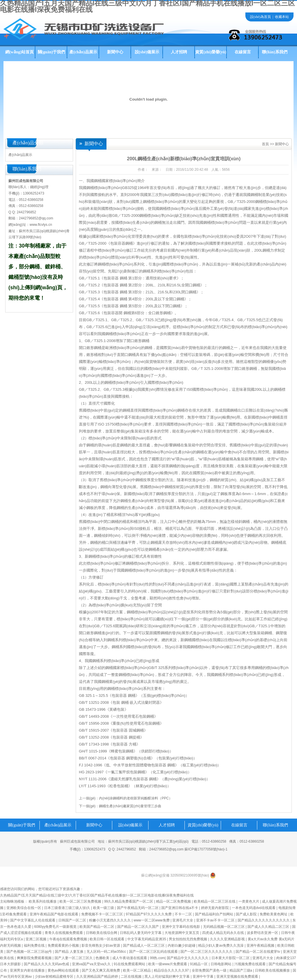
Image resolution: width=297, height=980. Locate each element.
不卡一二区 (184, 914)
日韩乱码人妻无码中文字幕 (141, 933)
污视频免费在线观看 (250, 964)
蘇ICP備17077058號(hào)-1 (206, 849)
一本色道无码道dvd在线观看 (254, 908)
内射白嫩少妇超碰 (182, 946)
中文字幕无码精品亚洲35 (147, 939)
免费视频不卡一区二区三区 (103, 914)
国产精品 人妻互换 (70, 952)
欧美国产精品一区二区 (97, 927)
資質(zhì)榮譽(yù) (211, 52)
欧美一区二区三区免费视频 (81, 901)
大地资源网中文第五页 (182, 933)
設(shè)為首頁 (260, 17)
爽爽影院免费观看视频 (35, 958)
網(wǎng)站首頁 (19, 52)
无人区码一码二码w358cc (107, 952)
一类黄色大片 (249, 901)
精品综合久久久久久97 (172, 970)
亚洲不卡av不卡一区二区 (216, 920)
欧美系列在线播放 (43, 901)
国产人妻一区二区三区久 (74, 958)
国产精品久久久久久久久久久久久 (264, 920)
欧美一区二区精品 (137, 970)
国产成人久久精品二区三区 (269, 927)
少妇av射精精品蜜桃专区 (55, 977)
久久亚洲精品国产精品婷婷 (98, 977)
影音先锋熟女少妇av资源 (101, 946)
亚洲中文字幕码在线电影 (181, 927)
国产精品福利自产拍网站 (214, 914)
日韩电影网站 (221, 964)
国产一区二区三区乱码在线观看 (154, 952)
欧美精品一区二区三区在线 (215, 901)
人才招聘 (179, 52)
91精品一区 (199, 964)
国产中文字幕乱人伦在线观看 (33, 920)
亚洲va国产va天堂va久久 (92, 964)
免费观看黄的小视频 (64, 946)
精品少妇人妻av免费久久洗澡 (221, 946)
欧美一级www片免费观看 (168, 964)
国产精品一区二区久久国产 (138, 927)
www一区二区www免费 (152, 920)
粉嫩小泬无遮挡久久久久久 (110, 920)
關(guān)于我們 (51, 52)
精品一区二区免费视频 (174, 901)
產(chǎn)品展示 (83, 52)
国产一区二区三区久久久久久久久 (207, 952)
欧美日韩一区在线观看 (107, 939)
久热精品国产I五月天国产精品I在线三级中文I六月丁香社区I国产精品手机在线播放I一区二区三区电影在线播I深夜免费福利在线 (97, 895)
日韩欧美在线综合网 (102, 933)
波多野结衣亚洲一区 (263, 933)
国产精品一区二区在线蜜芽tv (258, 952)
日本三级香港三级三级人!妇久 (68, 908)
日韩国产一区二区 (73, 920)
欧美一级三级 (104, 908)
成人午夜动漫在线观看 (130, 958)
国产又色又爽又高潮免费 (101, 970)
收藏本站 (282, 17)
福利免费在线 (35, 946)
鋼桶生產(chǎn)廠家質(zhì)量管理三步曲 (130, 806)
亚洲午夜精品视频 (261, 946)
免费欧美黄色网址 (274, 914)
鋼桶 (90, 445)
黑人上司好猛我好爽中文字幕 (167, 977)
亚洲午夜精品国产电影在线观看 (54, 914)
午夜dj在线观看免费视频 (69, 939)
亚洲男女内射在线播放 (28, 970)
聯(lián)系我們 (275, 52)
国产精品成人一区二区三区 (144, 946)
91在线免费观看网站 (130, 964)
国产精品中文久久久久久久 (188, 958)
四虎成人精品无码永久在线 (223, 933)
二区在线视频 (132, 977)
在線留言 (243, 52)
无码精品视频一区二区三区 (224, 927)
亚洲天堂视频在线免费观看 (238, 977)
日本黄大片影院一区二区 (231, 958)
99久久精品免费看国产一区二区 (129, 901)
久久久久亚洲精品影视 (228, 939)
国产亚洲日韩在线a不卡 (180, 908)
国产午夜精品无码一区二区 (138, 908)
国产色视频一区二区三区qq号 (30, 952)
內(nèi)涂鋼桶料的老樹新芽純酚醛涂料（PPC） (136, 798)
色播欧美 (103, 958)
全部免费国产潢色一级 (210, 970)
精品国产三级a (241, 970)
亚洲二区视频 (36, 939)
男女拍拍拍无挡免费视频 (188, 939)
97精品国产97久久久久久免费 (149, 914)
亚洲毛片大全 (183, 920)
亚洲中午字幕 (203, 977)
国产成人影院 (247, 914)
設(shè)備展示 (147, 52)
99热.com (157, 958)
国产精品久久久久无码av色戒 (47, 964)
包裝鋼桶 (152, 723)
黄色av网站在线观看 (64, 970)
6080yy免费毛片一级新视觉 (56, 927)
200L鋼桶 (262, 250)
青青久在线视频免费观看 (64, 933)
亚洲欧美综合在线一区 (24, 908)
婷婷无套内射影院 (215, 908)
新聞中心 (115, 52)
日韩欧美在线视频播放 (273, 970)
